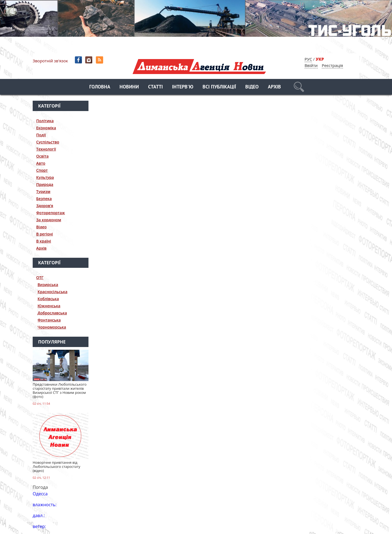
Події (41, 135)
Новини (129, 87)
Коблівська (48, 299)
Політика (45, 121)
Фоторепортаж (50, 213)
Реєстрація (332, 65)
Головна (100, 87)
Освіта (42, 156)
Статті (155, 87)
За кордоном (49, 220)
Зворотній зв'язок (50, 61)
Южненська (49, 306)
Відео (252, 87)
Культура (45, 177)
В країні (44, 241)
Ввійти (311, 65)
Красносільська (53, 292)
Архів (274, 87)
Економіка (46, 128)
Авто (41, 163)
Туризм (43, 191)
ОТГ (40, 277)
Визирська (48, 285)
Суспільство (48, 142)
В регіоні (45, 234)
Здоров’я (45, 206)
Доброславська (52, 313)
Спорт (42, 170)
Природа (45, 184)
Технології (46, 149)
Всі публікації (219, 87)
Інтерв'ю (183, 87)
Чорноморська (52, 327)
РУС (308, 59)
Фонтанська (49, 320)
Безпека (44, 199)
